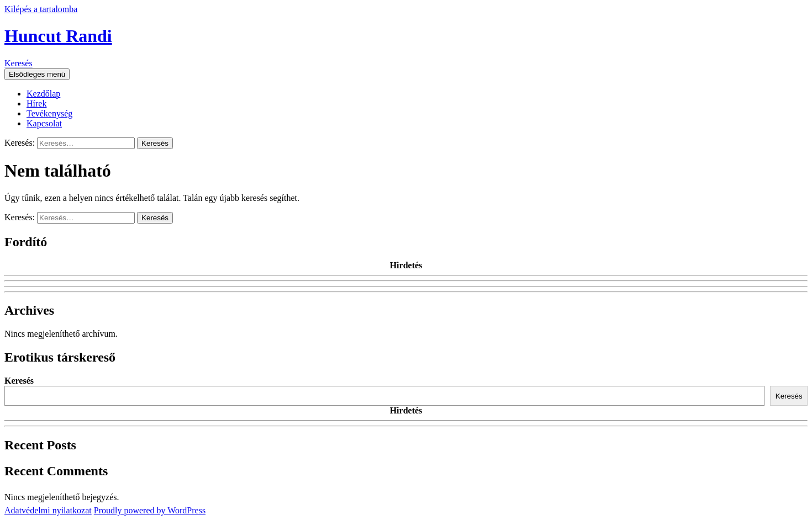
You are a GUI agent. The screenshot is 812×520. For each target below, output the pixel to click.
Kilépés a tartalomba (41, 9)
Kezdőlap (43, 94)
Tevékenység (49, 113)
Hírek (36, 104)
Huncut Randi (58, 36)
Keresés (19, 63)
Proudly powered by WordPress (150, 510)
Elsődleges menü (37, 74)
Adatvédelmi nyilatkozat (48, 510)
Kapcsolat (44, 123)
